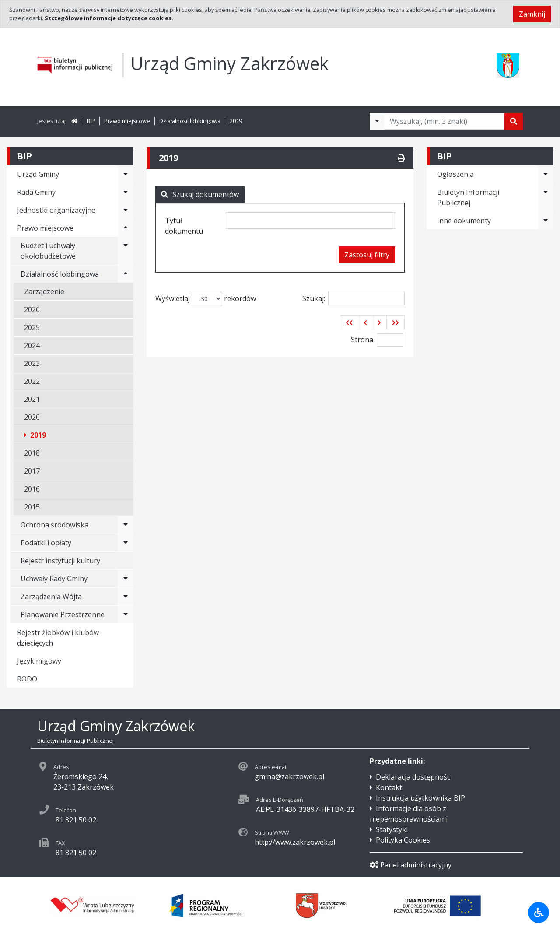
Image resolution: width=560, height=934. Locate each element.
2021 (32, 399)
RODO (27, 679)
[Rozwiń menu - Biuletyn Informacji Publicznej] (546, 197)
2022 (32, 381)
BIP (91, 121)
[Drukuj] (401, 158)
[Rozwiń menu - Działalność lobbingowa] (126, 274)
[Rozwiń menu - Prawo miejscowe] (126, 228)
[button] (349, 323)
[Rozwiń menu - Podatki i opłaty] (126, 543)
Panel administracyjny (411, 865)
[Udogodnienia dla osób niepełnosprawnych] (539, 913)
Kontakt (389, 787)
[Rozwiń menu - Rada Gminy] (126, 192)
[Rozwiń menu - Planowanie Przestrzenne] (126, 614)
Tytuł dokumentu (184, 226)
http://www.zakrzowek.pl (295, 842)
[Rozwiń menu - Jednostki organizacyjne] (126, 210)
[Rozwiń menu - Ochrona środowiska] (126, 525)
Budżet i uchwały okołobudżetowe (48, 251)
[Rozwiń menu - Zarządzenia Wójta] (126, 597)
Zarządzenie (44, 291)
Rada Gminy (36, 192)
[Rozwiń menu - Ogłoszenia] (546, 174)
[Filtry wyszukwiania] (377, 121)
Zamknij (532, 14)
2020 (32, 417)
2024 (32, 345)
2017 (32, 471)
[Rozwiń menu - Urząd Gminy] (126, 174)
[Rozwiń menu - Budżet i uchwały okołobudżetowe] (126, 251)
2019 (236, 121)
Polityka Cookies (403, 840)
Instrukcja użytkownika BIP (420, 798)
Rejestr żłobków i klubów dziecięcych (58, 638)
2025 (32, 327)
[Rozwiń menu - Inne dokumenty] (546, 221)
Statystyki (392, 829)
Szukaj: (353, 299)
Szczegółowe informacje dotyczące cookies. (109, 18)
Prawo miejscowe (127, 121)
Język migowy (39, 661)
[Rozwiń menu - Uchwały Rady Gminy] (126, 579)
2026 (32, 309)
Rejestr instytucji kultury (60, 561)
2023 (32, 363)
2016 (32, 489)
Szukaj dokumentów (200, 194)
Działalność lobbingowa (190, 121)
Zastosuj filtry (367, 255)
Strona (362, 340)
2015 (32, 507)
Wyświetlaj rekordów (206, 299)
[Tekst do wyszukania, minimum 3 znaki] (444, 121)
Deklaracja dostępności (414, 777)
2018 (32, 453)
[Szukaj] (514, 121)
